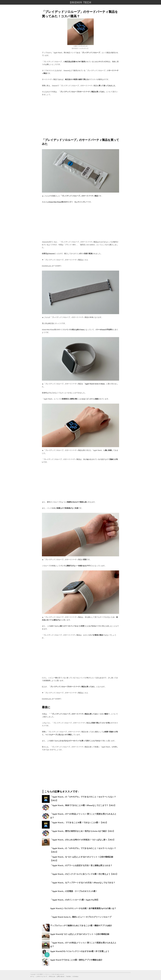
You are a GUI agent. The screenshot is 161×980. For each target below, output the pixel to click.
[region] (80, 116)
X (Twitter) (75, 976)
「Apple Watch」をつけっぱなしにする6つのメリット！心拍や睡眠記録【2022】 (82, 859)
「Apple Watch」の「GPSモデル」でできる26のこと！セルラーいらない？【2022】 (83, 850)
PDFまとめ (52, 976)
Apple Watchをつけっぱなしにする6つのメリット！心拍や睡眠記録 (80, 934)
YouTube (69, 976)
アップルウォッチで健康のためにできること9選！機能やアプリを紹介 (81, 926)
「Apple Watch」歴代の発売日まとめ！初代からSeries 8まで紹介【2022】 (83, 831)
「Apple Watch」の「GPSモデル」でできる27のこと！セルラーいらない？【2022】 (83, 799)
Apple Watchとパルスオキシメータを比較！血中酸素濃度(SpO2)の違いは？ (83, 908)
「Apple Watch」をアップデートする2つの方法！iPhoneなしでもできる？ (83, 883)
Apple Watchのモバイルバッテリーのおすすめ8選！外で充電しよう (80, 951)
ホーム (32, 976)
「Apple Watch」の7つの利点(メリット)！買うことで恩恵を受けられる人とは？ (83, 816)
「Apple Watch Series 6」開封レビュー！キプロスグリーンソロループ (81, 917)
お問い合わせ (61, 976)
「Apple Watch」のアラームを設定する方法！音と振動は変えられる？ (81, 865)
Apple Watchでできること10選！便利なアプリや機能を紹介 (76, 960)
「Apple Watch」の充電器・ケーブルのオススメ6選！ (74, 891)
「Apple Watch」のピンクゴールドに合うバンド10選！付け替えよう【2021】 (84, 874)
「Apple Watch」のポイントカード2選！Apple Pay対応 (74, 900)
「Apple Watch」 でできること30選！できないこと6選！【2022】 (79, 823)
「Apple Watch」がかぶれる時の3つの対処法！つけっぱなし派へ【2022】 (83, 840)
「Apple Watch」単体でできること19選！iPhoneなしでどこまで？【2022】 (83, 805)
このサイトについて (41, 976)
